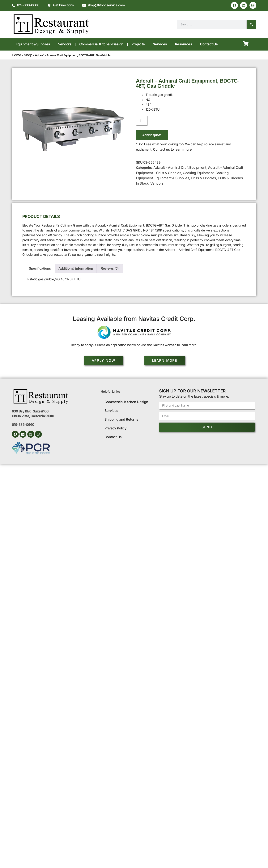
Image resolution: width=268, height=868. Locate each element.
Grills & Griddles (203, 178)
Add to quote (152, 135)
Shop (28, 55)
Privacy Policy (115, 428)
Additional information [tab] (76, 268)
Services (160, 44)
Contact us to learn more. (173, 149)
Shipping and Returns (121, 419)
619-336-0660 (23, 425)
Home (17, 55)
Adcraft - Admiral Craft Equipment (180, 168)
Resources (184, 44)
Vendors (65, 44)
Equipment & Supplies (33, 44)
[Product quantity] (142, 121)
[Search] (251, 24)
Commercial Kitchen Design (101, 44)
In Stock (142, 183)
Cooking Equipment (198, 173)
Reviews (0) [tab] (110, 268)
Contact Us (209, 44)
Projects (138, 44)
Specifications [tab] (40, 268)
